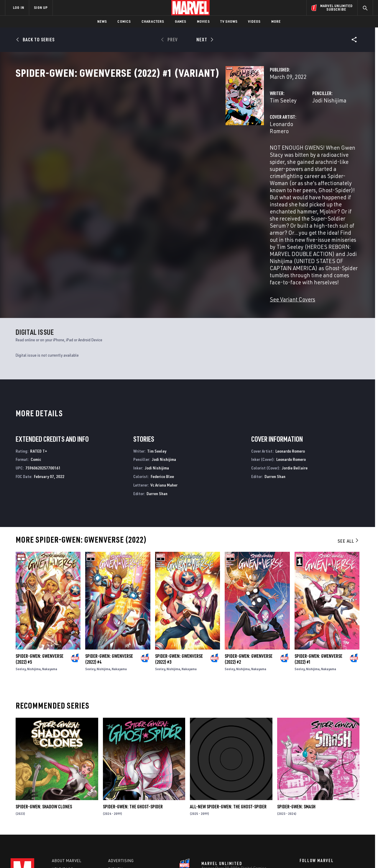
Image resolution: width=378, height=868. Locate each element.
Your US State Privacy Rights (116, 854)
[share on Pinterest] (335, 817)
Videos (254, 21)
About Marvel (67, 789)
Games (181, 21)
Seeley (21, 596)
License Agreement (254, 854)
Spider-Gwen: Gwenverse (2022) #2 (249, 586)
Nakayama (50, 596)
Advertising (121, 789)
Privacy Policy (77, 854)
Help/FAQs (63, 798)
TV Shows (229, 21)
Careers (61, 806)
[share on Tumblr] (351, 804)
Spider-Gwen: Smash (296, 733)
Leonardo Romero (145, 150)
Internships (65, 815)
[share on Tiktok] (303, 829)
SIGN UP (41, 8)
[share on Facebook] (303, 804)
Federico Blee (162, 403)
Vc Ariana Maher (164, 412)
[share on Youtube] (303, 817)
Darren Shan (157, 420)
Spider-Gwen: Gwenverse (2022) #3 (179, 586)
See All (349, 468)
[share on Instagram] (335, 804)
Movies (203, 21)
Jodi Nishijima (256, 126)
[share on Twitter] (319, 804)
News (102, 21)
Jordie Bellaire (295, 395)
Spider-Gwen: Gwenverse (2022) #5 (40, 586)
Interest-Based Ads (291, 854)
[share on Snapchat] (319, 817)
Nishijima (34, 596)
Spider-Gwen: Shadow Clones (44, 733)
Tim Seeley (136, 126)
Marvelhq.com (123, 806)
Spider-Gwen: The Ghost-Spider (133, 733)
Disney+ (117, 798)
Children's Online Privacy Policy (208, 854)
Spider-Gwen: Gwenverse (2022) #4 (109, 586)
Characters (153, 21)
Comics (124, 21)
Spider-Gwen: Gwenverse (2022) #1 (318, 586)
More (276, 21)
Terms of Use (50, 854)
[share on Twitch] (351, 817)
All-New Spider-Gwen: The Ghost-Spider (228, 733)
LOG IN (19, 8)
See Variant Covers (146, 226)
